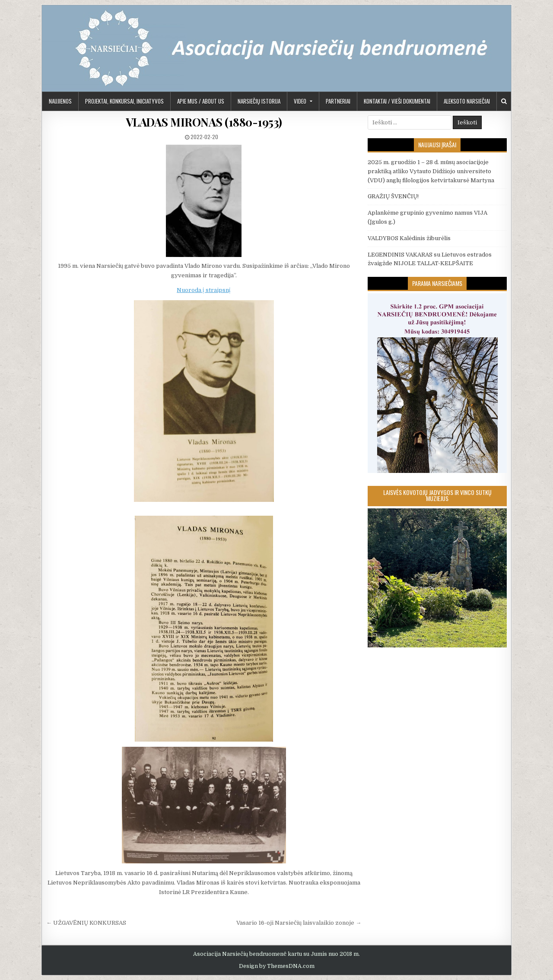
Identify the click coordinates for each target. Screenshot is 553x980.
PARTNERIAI (338, 101)
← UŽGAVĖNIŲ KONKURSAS (86, 923)
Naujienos (60, 101)
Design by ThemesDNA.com (277, 966)
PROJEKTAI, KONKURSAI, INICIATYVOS (124, 101)
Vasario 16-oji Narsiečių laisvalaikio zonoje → (299, 923)
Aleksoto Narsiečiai (467, 101)
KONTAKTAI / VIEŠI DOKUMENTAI (397, 101)
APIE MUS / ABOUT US (201, 101)
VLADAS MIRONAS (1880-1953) (204, 122)
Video (300, 101)
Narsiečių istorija (259, 101)
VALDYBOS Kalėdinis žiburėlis (409, 238)
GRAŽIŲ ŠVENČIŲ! (393, 196)
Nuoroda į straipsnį (204, 290)
